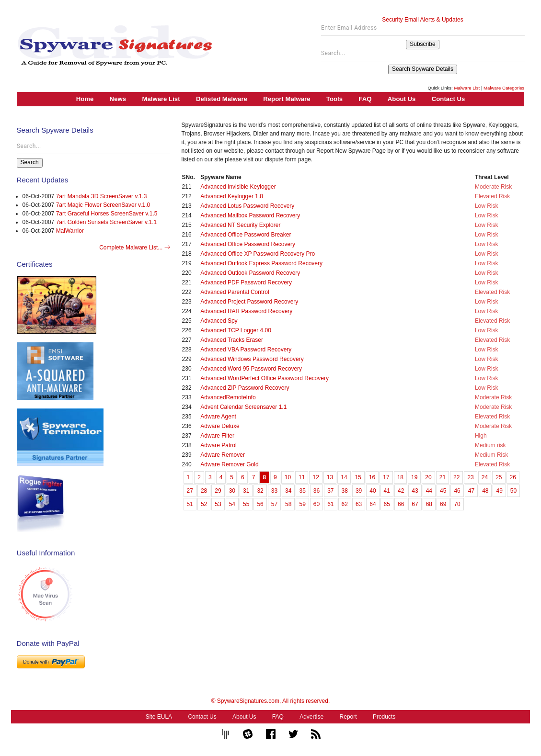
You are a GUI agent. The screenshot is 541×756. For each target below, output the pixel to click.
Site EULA (159, 717)
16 (372, 477)
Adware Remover (223, 455)
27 (190, 491)
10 (288, 477)
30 (232, 491)
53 (218, 504)
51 (190, 504)
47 (471, 491)
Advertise (311, 717)
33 (274, 491)
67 (415, 504)
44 (429, 491)
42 (401, 491)
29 (218, 491)
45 (443, 491)
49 (499, 491)
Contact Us (449, 99)
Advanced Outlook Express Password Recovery (261, 263)
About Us (402, 99)
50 (513, 491)
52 (204, 504)
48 (485, 491)
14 (344, 477)
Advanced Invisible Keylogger (238, 187)
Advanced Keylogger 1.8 (232, 196)
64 (373, 504)
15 (358, 477)
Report (348, 717)
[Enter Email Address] (423, 30)
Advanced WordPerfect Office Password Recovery (265, 378)
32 (260, 491)
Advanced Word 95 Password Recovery (251, 369)
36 (317, 491)
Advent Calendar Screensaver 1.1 (243, 407)
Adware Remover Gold (229, 464)
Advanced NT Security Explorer (240, 225)
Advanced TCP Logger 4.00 (236, 330)
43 (415, 491)
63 (359, 504)
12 (316, 477)
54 (232, 504)
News (118, 99)
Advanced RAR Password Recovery (246, 311)
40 (373, 491)
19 (414, 477)
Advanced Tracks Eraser (232, 340)
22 (456, 477)
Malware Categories (504, 88)
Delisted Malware (222, 99)
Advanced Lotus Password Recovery (247, 206)
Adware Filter (217, 436)
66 (401, 504)
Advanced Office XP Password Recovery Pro (258, 254)
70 (457, 504)
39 (359, 491)
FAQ (365, 99)
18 (400, 477)
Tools (334, 99)
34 (288, 491)
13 (330, 477)
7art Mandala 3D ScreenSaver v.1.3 (102, 196)
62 (345, 504)
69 (443, 504)
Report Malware (287, 99)
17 (386, 477)
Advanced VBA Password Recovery (246, 350)
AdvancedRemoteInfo (228, 397)
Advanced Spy (219, 321)
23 (470, 477)
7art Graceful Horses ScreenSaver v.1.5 (107, 214)
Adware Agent (218, 417)
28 (204, 491)
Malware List (467, 88)
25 (499, 477)
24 (485, 477)
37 (330, 491)
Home (85, 99)
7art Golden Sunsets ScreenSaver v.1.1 (107, 222)
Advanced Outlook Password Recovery (250, 273)
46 (457, 491)
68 (429, 504)
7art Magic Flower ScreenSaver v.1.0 (103, 205)
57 (274, 504)
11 (302, 477)
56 (260, 504)
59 (302, 504)
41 (387, 491)
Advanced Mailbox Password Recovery (250, 215)
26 (513, 477)
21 (443, 477)
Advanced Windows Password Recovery (252, 359)
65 (387, 504)
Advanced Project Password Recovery (249, 302)
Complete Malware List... (134, 248)
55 (246, 504)
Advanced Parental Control (235, 292)
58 (288, 504)
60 (317, 504)
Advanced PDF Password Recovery (246, 282)
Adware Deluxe (220, 426)
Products (384, 717)
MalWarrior (70, 231)
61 (330, 504)
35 (302, 491)
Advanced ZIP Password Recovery (245, 388)
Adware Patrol (218, 445)
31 (246, 491)
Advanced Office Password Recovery (248, 244)
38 (345, 491)
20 (428, 477)
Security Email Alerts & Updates (422, 20)
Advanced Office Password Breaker (246, 235)
